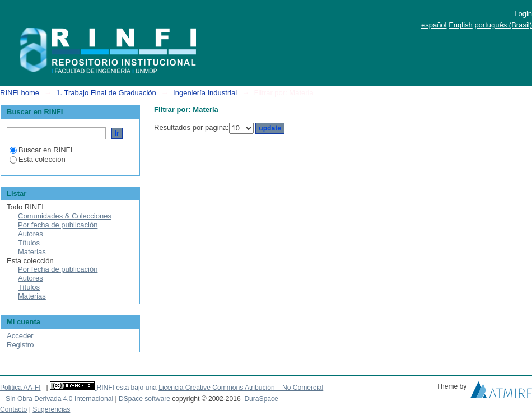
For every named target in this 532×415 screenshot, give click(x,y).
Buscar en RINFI (41, 150)
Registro (20, 345)
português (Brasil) (503, 25)
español (434, 25)
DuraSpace (261, 399)
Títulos (29, 243)
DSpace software (144, 399)
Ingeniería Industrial (205, 93)
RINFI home (20, 93)
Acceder (20, 336)
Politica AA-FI (20, 388)
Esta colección (38, 159)
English (461, 25)
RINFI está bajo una (126, 388)
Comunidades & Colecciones (65, 216)
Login (523, 14)
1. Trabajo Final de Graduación (106, 93)
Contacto (13, 409)
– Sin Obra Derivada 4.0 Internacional (57, 399)
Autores (31, 234)
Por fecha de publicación (58, 225)
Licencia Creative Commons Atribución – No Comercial (241, 388)
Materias (32, 252)
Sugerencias (51, 409)
